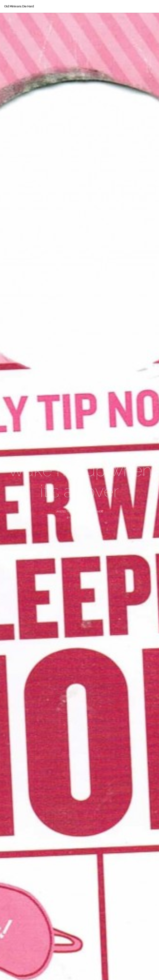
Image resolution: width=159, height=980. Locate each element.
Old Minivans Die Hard (19, 6)
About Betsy (19, 28)
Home (15, 19)
